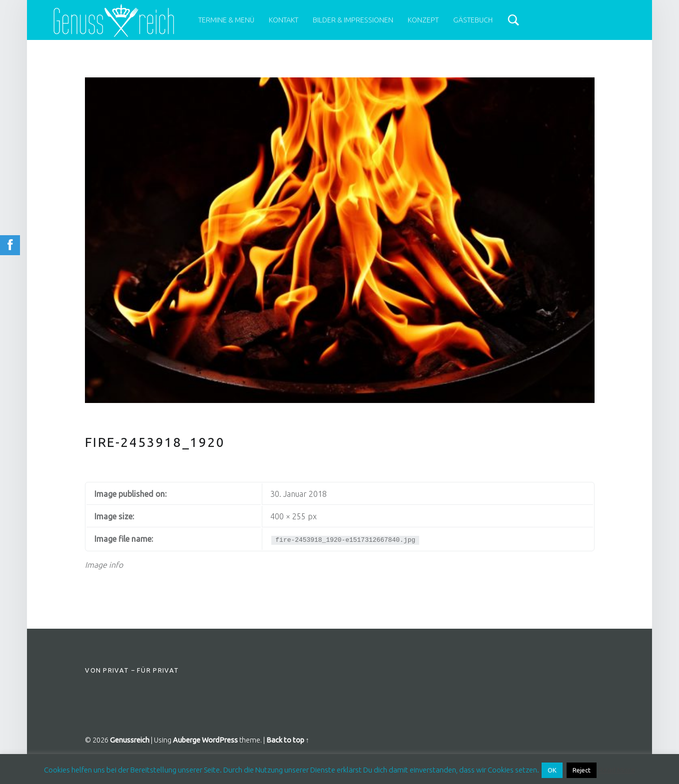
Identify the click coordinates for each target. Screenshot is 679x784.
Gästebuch (473, 20)
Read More (617, 770)
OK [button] (552, 770)
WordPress (220, 740)
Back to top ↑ (288, 740)
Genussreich (130, 740)
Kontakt (284, 20)
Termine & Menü (226, 20)
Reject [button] (582, 770)
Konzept (423, 20)
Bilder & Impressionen (353, 20)
